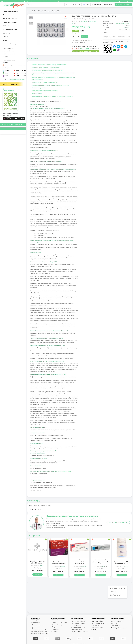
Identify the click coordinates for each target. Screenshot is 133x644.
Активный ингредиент (11, 44)
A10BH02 (127, 28)
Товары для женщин (10, 22)
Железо (80, 559)
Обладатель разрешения (39, 99)
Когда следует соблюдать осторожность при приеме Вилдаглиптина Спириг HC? (53, 74)
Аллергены (36, 623)
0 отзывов (84, 21)
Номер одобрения (37, 93)
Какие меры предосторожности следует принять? (46, 67)
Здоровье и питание (10, 29)
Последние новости (9, 54)
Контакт (5, 57)
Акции (55, 627)
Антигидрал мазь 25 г (122, 563)
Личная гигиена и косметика (13, 15)
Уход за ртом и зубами (40, 633)
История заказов (98, 623)
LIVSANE (6, 37)
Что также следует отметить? (40, 88)
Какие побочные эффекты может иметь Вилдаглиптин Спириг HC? (51, 85)
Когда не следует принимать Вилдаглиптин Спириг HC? (47, 70)
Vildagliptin (106, 37)
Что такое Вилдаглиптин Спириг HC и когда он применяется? (49, 65)
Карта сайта (56, 629)
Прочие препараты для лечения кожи (122, 560)
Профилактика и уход (10, 18)
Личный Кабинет (98, 621)
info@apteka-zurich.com (17, 79)
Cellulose (127, 37)
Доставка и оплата (8, 48)
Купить (84, 36)
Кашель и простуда (39, 629)
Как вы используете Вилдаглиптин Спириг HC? (45, 82)
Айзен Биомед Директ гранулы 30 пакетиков (79, 564)
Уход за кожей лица (39, 631)
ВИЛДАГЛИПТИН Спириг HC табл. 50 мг (47, 11)
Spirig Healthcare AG (123, 23)
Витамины (6, 26)
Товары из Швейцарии (10, 11)
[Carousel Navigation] (52, 28)
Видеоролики (77, 630)
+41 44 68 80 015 (20, 65)
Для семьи (6, 33)
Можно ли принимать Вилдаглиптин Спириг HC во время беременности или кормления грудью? (53, 79)
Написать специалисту (118, 522)
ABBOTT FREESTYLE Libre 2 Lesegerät (58, 562)
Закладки (95, 625)
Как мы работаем (8, 51)
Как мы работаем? (78, 623)
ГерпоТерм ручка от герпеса (37, 562)
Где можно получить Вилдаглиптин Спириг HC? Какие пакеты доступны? (52, 96)
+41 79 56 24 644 (20, 70)
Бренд (5, 40)
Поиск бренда (57, 625)
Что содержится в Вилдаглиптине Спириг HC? (45, 91)
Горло (101, 559)
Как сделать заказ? (79, 621)
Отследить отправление (12, 84)
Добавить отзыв (36, 510)
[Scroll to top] (13, 129)
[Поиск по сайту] (67, 5)
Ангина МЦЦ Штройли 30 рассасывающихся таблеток (101, 564)
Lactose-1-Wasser (117, 37)
